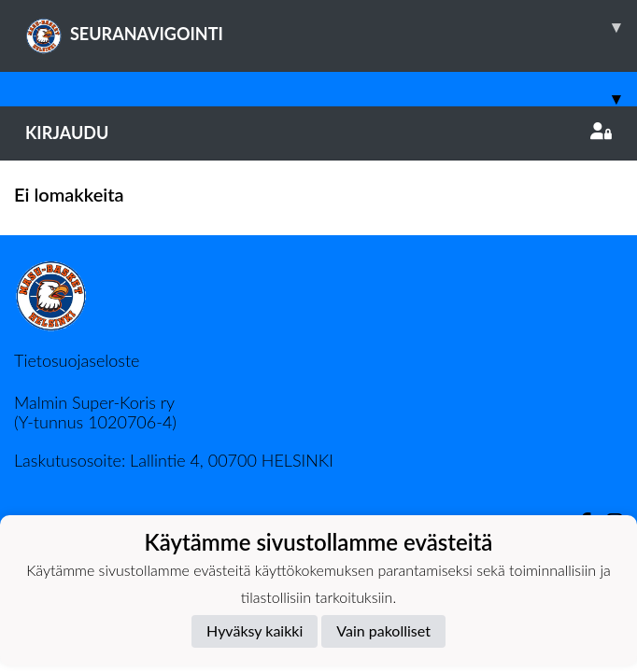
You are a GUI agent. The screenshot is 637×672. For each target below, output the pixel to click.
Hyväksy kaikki (255, 630)
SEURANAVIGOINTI (331, 27)
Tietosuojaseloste (77, 360)
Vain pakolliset (383, 630)
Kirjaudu (318, 133)
